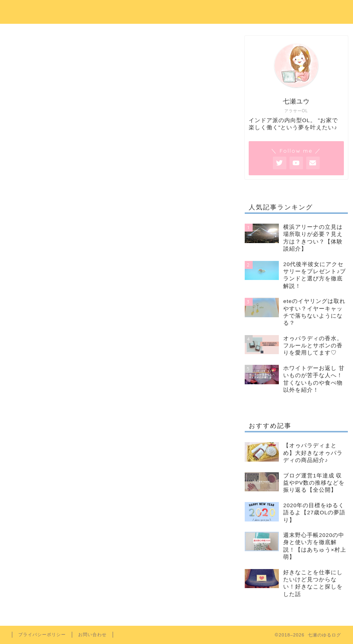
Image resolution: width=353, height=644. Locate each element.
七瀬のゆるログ (177, 11)
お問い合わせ (92, 634)
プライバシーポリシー (42, 634)
